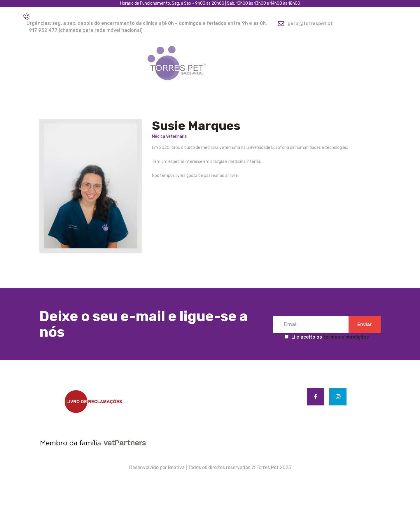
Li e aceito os (327, 337)
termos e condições (346, 337)
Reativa (176, 467)
